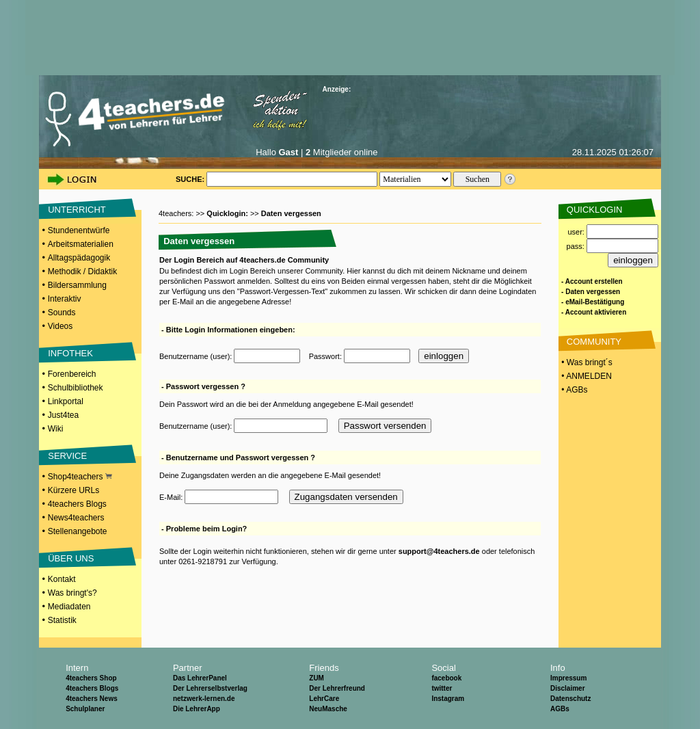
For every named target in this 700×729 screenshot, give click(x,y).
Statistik (62, 620)
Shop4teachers (80, 477)
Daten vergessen (291, 213)
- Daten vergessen (591, 292)
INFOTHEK (70, 353)
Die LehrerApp (197, 709)
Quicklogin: (228, 213)
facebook (446, 678)
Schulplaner (85, 709)
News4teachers (76, 518)
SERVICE (67, 456)
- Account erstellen (592, 281)
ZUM (317, 678)
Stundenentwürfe (79, 230)
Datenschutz (570, 699)
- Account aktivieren (594, 312)
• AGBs (574, 390)
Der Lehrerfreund (337, 688)
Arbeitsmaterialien (81, 244)
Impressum (568, 678)
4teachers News (92, 699)
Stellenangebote (78, 531)
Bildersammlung (77, 285)
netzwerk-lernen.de (204, 699)
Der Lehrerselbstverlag (210, 688)
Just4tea (63, 415)
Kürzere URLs (73, 490)
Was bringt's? (72, 593)
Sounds (62, 313)
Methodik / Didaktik (82, 271)
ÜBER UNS (71, 558)
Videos (60, 326)
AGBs (560, 709)
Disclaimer (568, 688)
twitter (442, 688)
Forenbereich (72, 374)
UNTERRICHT (77, 210)
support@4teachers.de (439, 551)
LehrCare (324, 699)
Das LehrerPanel (200, 678)
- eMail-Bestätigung (593, 302)
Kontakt (62, 579)
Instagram (448, 699)
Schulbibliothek (76, 388)
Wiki (56, 429)
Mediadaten (69, 607)
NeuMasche (328, 709)
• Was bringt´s (586, 362)
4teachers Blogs (77, 504)
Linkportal (66, 401)
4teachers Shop (91, 678)
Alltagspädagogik (79, 258)
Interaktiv (65, 299)
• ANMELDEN (585, 376)
